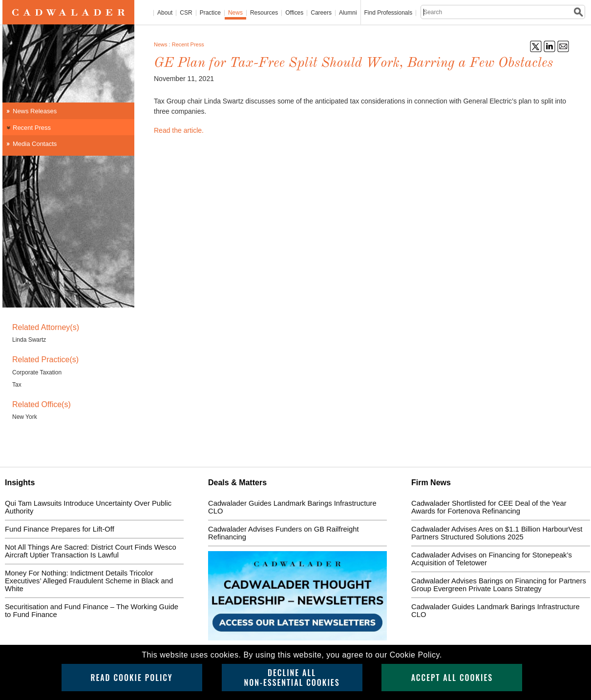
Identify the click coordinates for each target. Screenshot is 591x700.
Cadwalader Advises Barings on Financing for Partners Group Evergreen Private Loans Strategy (499, 585)
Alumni (348, 13)
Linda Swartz (29, 340)
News (235, 13)
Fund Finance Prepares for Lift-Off (60, 529)
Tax (17, 385)
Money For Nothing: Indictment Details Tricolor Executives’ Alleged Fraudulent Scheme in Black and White (89, 581)
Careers (321, 13)
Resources (264, 13)
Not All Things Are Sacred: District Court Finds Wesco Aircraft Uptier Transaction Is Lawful (91, 551)
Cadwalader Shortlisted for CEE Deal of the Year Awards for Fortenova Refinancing (489, 507)
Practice (210, 13)
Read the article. (179, 130)
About (165, 13)
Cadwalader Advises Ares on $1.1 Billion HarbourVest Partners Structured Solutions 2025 (497, 533)
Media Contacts (35, 144)
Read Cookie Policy (131, 678)
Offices (294, 13)
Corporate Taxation (37, 372)
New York (25, 417)
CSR (186, 13)
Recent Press (188, 44)
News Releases (35, 111)
